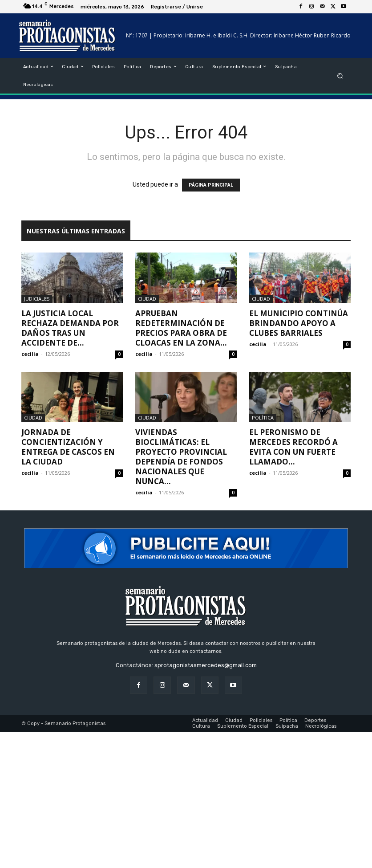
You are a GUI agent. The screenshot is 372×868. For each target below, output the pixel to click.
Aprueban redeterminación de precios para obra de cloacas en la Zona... (181, 328)
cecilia (30, 354)
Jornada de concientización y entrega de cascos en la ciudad (68, 447)
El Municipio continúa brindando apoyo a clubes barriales (299, 323)
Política (263, 418)
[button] (340, 75)
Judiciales (37, 299)
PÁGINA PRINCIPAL (211, 185)
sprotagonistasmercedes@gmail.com (206, 665)
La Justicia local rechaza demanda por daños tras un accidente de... (70, 328)
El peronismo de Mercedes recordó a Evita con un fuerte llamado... (293, 447)
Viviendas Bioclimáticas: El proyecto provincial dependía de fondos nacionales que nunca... (181, 457)
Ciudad (147, 299)
